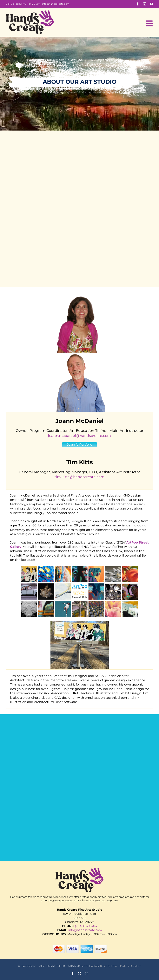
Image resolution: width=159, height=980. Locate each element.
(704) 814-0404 (31, 4)
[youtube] (152, 4)
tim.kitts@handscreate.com (79, 477)
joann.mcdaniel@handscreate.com (79, 436)
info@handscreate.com (56, 4)
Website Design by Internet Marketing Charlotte (116, 966)
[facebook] (138, 4)
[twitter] (80, 974)
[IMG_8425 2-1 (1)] (80, 622)
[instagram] (145, 4)
